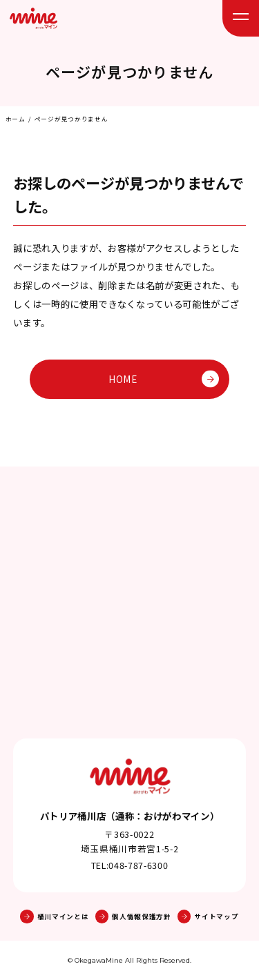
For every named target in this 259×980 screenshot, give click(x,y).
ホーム (16, 119)
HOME (164, 379)
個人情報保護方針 (133, 916)
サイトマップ (208, 916)
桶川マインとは (54, 916)
